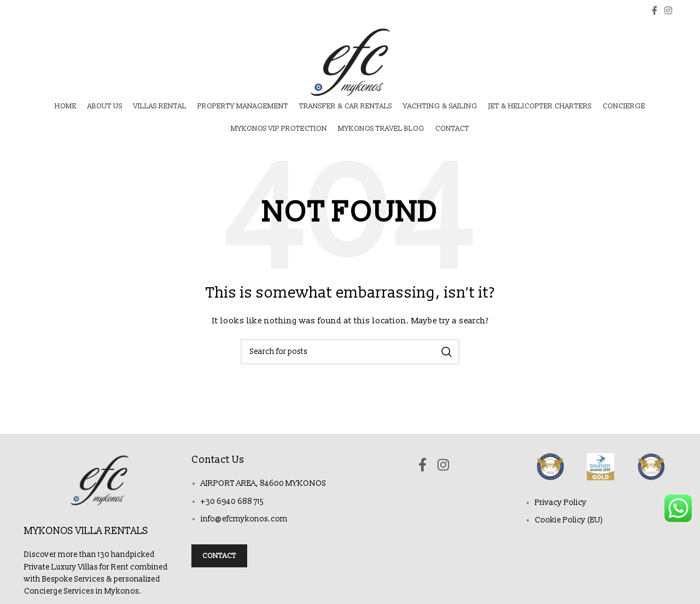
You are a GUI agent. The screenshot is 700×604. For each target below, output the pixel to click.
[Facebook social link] (654, 11)
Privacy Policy (561, 503)
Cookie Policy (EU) (569, 520)
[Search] (350, 352)
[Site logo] (350, 62)
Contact (219, 556)
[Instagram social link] (669, 11)
